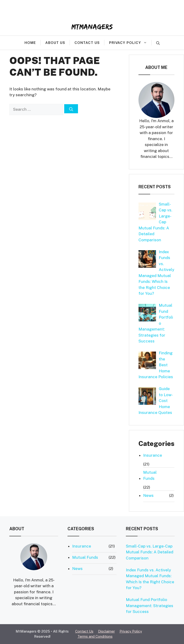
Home (30, 43)
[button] (158, 43)
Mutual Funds (150, 475)
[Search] (71, 109)
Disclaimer (106, 631)
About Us (55, 43)
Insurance (153, 455)
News (148, 495)
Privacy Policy (130, 43)
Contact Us (87, 43)
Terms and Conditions (95, 636)
